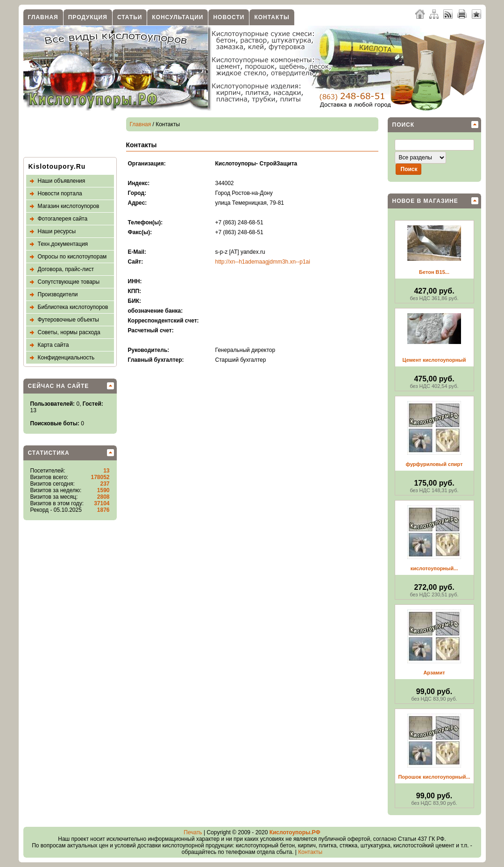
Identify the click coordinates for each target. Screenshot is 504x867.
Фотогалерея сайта (63, 219)
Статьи (130, 17)
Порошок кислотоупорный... (434, 777)
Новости (229, 17)
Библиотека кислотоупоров (73, 307)
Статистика (49, 453)
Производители (58, 294)
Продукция (88, 17)
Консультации (177, 17)
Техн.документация (63, 244)
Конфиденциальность (66, 358)
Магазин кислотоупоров (69, 206)
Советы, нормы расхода (69, 332)
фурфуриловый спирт (434, 464)
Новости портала (60, 193)
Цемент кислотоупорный (434, 360)
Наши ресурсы (57, 231)
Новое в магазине (425, 201)
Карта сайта (53, 345)
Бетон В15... (434, 272)
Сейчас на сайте (59, 386)
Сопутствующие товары (69, 282)
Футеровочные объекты (69, 320)
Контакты (272, 17)
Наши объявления (62, 181)
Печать (193, 832)
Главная (43, 17)
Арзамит (434, 673)
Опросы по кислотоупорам (72, 257)
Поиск (404, 125)
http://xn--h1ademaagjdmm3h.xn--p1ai (263, 262)
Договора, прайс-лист (66, 269)
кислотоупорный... (434, 568)
